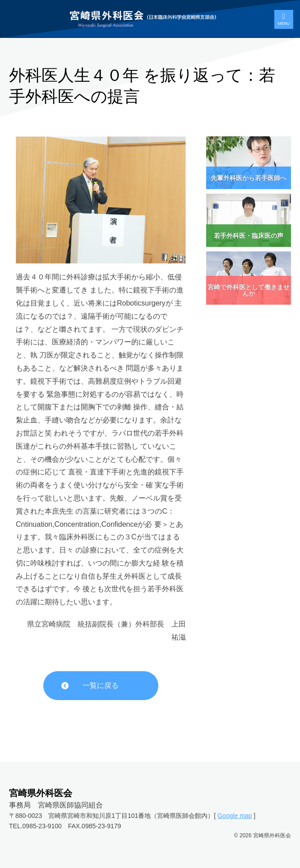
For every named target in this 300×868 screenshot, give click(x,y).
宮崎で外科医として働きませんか (249, 290)
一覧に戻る (101, 685)
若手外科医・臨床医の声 (249, 236)
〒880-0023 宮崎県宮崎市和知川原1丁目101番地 (80, 816)
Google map (235, 816)
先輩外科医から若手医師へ (249, 178)
